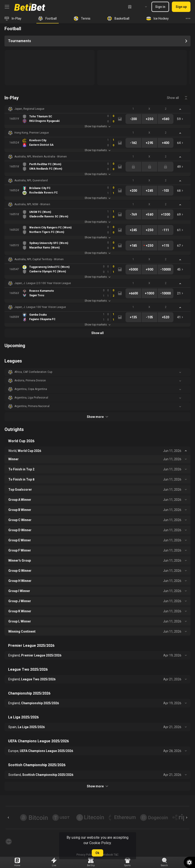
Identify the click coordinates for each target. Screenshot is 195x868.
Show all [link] (173, 98)
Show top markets (97, 126)
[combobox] (143, 7)
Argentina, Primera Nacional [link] (32, 406)
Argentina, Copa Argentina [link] (31, 389)
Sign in (160, 7)
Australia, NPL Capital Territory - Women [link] (39, 259)
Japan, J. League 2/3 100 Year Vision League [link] (43, 283)
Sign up (181, 7)
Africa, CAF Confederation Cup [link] (33, 372)
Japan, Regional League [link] (29, 109)
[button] (97, 109)
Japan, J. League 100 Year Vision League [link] (40, 307)
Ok (97, 853)
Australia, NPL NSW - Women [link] (32, 204)
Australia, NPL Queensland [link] (31, 180)
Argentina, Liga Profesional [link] (31, 398)
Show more (97, 417)
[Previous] (8, 818)
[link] (30, 7)
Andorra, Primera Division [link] (30, 380)
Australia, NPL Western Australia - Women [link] (41, 157)
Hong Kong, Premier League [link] (32, 133)
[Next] (187, 818)
